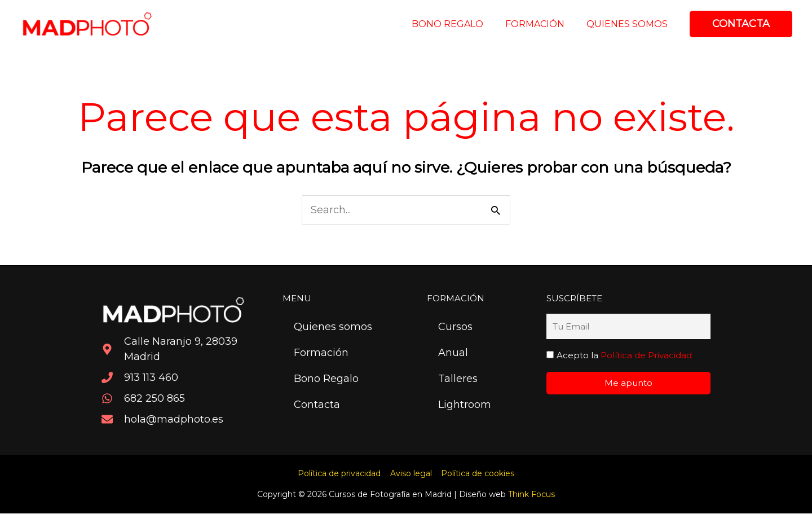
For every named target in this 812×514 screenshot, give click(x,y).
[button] (741, 24)
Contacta (317, 405)
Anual (453, 353)
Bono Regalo (326, 379)
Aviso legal (411, 474)
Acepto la (624, 355)
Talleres (458, 379)
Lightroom (465, 405)
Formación (321, 353)
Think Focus (531, 495)
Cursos (455, 327)
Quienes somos (333, 327)
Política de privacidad (341, 474)
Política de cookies (476, 474)
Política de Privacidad (646, 355)
